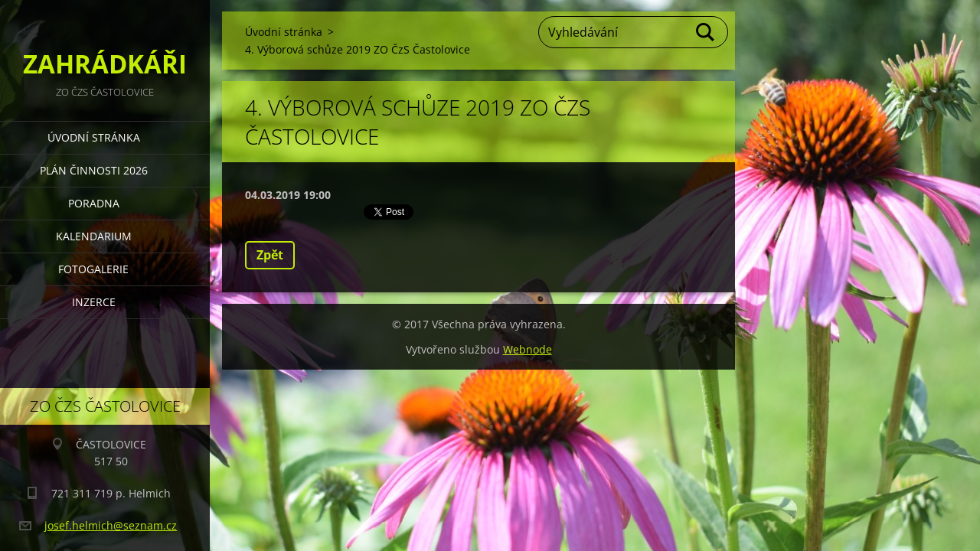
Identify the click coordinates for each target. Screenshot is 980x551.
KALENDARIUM (94, 236)
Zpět (270, 255)
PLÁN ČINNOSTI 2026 (94, 170)
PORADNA (94, 203)
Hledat (706, 32)
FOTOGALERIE (93, 269)
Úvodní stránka (94, 137)
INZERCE (94, 302)
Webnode (528, 349)
